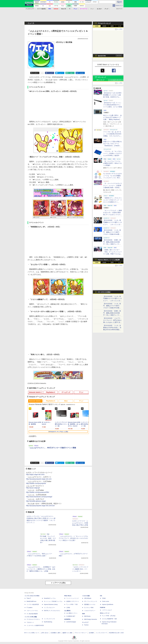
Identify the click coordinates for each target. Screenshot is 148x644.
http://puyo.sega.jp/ (33, 488)
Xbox (66, 401)
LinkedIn (81, 73)
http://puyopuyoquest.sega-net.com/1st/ (40, 506)
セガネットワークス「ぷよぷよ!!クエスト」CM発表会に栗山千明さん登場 (80, 523)
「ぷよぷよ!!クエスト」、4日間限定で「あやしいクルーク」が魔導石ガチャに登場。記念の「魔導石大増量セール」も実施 (41, 569)
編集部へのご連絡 (67, 633)
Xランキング (102, 77)
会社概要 (91, 633)
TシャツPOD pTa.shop (109, 616)
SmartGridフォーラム (50, 598)
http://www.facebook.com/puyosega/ (39, 497)
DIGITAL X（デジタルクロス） (52, 611)
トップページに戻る (58, 583)
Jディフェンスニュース (91, 601)
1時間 (97, 26)
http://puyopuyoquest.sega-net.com (39, 479)
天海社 (104, 598)
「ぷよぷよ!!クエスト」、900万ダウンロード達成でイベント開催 (52, 448)
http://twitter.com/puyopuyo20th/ (38, 492)
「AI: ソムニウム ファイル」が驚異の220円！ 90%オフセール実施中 (112, 163)
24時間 (104, 26)
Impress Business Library (51, 604)
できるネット (30, 622)
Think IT (29, 598)
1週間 (112, 26)
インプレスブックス (49, 619)
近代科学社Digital (71, 622)
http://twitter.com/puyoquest (36, 483)
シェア (51, 73)
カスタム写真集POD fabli (109, 619)
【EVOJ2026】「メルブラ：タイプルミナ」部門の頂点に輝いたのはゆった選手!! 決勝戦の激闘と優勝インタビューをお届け (113, 322)
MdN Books (87, 616)
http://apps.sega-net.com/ (35, 474)
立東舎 (68, 608)
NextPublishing (48, 622)
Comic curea (106, 601)
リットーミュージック (73, 598)
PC (70, 9)
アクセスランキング (104, 23)
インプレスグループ (101, 633)
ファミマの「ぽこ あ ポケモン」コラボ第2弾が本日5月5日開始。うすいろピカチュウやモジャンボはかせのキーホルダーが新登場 (113, 136)
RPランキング (101, 80)
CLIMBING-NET (71, 616)
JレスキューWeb (89, 608)
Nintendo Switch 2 (35, 392)
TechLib (86, 625)
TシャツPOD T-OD (72, 604)
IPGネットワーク (105, 613)
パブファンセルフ (107, 610)
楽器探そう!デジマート (73, 601)
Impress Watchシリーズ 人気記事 (109, 260)
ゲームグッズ (66, 392)
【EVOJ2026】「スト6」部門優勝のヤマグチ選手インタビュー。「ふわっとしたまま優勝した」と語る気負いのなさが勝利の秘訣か (113, 224)
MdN (84, 614)
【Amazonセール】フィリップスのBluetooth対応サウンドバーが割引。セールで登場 (113, 105)
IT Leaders (30, 608)
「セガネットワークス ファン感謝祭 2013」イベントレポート (80, 569)
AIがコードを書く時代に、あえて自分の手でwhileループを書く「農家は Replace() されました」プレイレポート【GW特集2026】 (112, 119)
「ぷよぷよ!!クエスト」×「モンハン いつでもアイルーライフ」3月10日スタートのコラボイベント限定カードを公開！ (73, 538)
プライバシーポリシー (81, 633)
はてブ (61, 73)
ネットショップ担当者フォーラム (53, 601)
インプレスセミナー (49, 608)
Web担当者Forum (31, 601)
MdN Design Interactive (91, 619)
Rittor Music (68, 596)
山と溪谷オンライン (72, 613)
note (71, 73)
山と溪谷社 (67, 611)
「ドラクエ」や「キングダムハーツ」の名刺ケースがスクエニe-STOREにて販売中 (113, 153)
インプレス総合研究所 (33, 604)
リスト (42, 73)
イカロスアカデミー (90, 611)
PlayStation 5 (51, 392)
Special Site (102, 56)
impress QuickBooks (108, 604)
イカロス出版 (86, 596)
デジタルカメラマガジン (33, 619)
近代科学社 (67, 619)
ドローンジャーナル (32, 611)
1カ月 (120, 26)
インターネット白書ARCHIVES (35, 625)
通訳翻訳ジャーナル (90, 604)
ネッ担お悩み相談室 (32, 614)
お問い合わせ (45, 633)
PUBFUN (103, 608)
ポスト (36, 73)
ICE (101, 596)
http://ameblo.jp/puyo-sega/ (36, 501)
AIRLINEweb (88, 598)
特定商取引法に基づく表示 (116, 633)
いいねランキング (116, 80)
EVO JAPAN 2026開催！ (105, 292)
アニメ (81, 392)
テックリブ (85, 622)
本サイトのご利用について (32, 633)
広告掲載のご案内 (55, 633)
